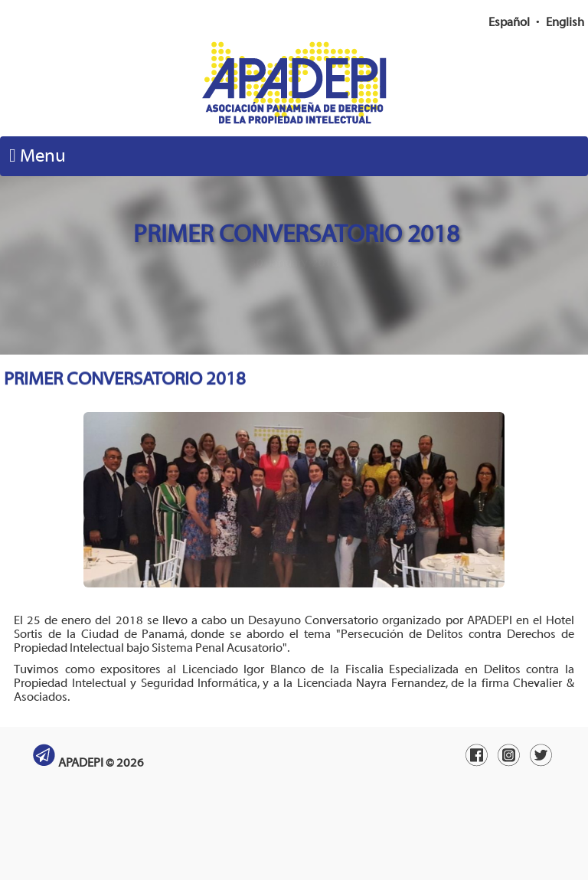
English (565, 22)
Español (509, 22)
